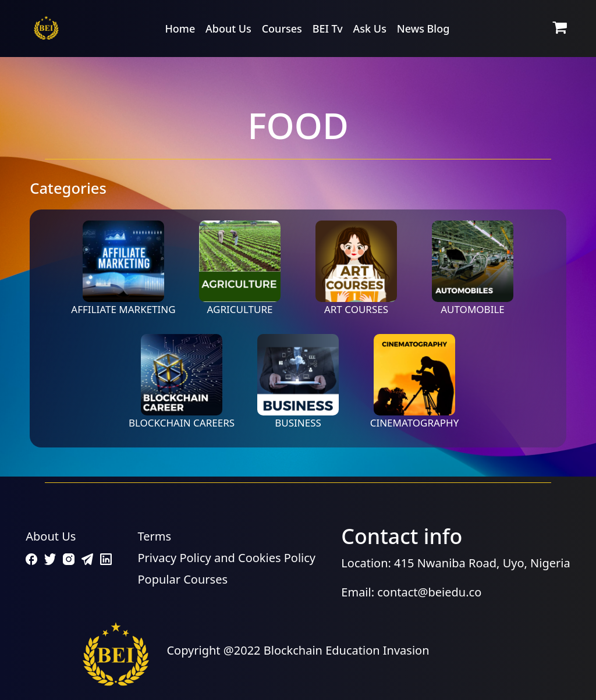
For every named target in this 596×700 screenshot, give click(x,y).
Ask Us (370, 29)
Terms (155, 536)
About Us (228, 29)
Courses (282, 29)
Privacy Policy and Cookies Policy (227, 558)
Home (180, 29)
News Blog (423, 29)
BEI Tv (328, 29)
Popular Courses (183, 579)
